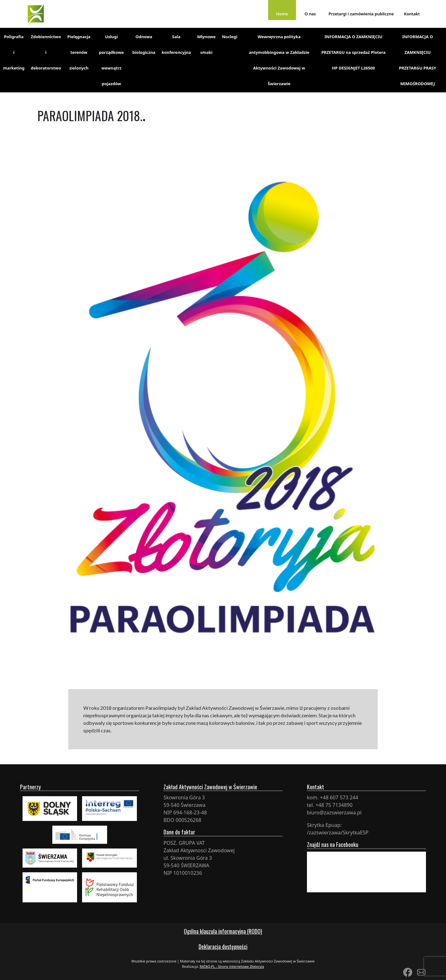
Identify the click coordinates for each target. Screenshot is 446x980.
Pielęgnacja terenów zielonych (79, 52)
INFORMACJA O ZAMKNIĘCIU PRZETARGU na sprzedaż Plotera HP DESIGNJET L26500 (353, 52)
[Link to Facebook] (408, 972)
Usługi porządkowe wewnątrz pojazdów (111, 60)
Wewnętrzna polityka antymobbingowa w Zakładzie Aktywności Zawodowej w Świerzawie (279, 60)
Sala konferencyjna (176, 44)
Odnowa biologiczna (144, 44)
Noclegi (229, 37)
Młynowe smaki (207, 44)
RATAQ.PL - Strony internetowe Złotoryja (232, 966)
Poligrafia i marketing (14, 52)
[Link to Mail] (421, 972)
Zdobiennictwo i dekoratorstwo (46, 52)
